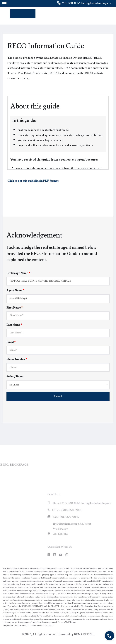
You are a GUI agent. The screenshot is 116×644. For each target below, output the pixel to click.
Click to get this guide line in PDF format (33, 181)
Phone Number (17, 360)
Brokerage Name (18, 274)
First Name (14, 308)
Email (11, 343)
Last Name (14, 325)
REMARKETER (84, 635)
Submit (58, 396)
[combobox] (58, 385)
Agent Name (15, 291)
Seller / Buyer (15, 377)
